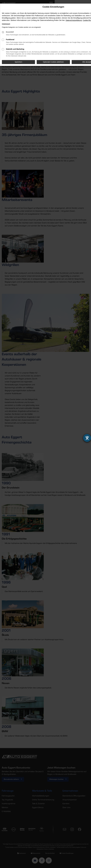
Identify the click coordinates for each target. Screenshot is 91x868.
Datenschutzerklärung (74, 20)
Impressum (6, 24)
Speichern (18, 62)
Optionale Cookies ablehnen (53, 62)
